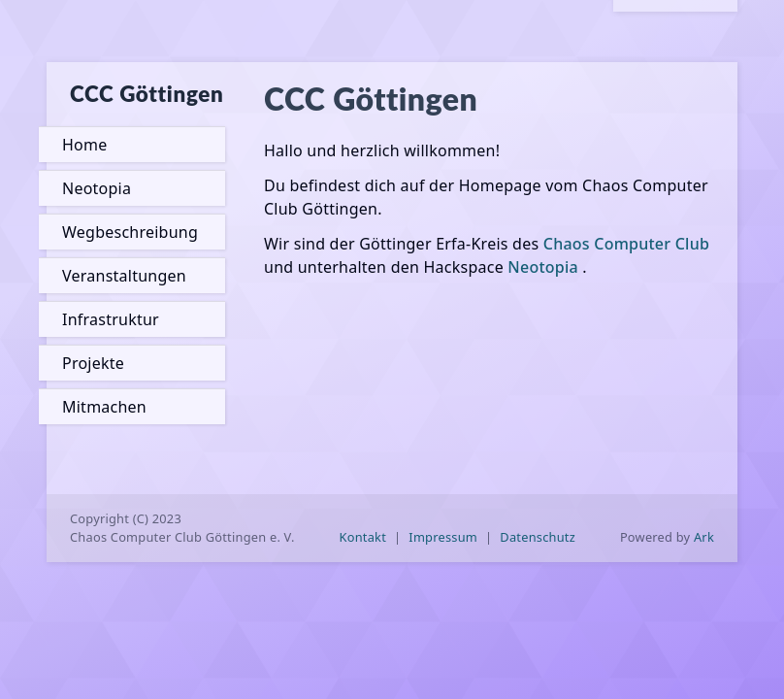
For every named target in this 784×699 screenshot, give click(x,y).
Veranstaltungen (124, 276)
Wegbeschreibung (130, 232)
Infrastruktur (111, 319)
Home (84, 145)
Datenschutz (538, 537)
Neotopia (97, 188)
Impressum (443, 537)
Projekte (93, 363)
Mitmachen (104, 407)
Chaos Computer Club (626, 244)
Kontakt (363, 537)
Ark (704, 537)
